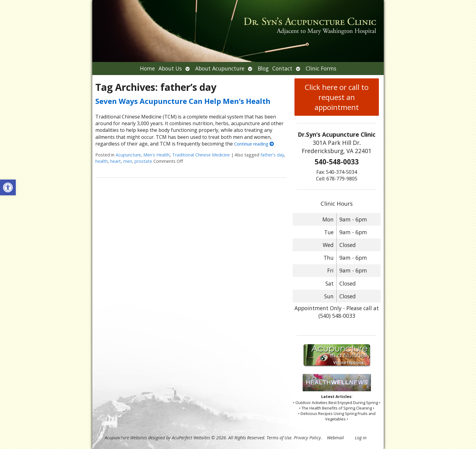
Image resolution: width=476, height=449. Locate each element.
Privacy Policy (307, 438)
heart (116, 161)
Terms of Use (279, 438)
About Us (170, 68)
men (128, 161)
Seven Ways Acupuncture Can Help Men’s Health (183, 101)
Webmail (335, 438)
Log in (361, 438)
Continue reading (254, 144)
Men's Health (156, 155)
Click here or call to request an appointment (337, 97)
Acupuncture (128, 155)
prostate (143, 161)
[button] (8, 187)
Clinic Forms (321, 68)
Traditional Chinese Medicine (201, 155)
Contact (282, 68)
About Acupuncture (220, 68)
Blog (263, 68)
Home (147, 68)
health (102, 161)
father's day (272, 155)
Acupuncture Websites (126, 438)
